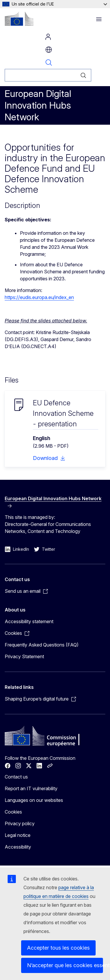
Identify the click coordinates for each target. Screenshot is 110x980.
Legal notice (18, 835)
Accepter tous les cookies (58, 948)
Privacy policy (20, 823)
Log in (48, 37)
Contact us (16, 777)
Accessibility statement (29, 621)
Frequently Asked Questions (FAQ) (42, 645)
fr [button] (49, 50)
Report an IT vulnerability (31, 788)
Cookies (13, 812)
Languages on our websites (34, 800)
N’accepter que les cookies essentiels (65, 965)
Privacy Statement (24, 656)
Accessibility (18, 847)
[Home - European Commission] (19, 19)
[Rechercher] (40, 75)
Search (49, 62)
